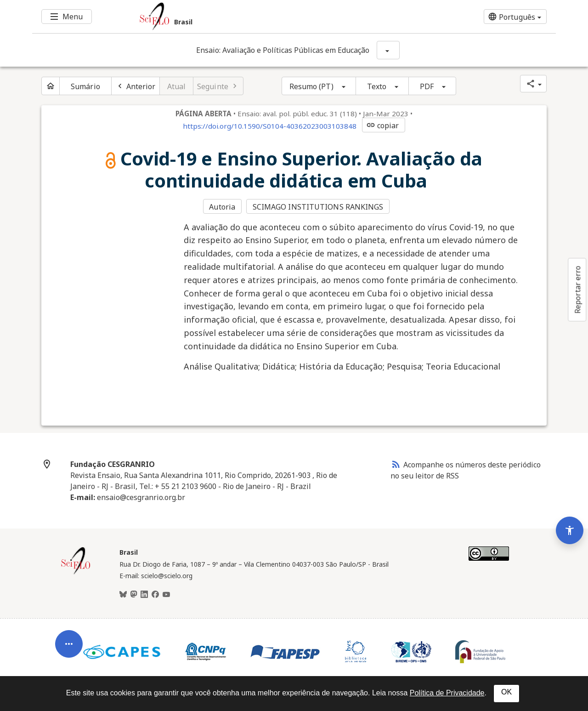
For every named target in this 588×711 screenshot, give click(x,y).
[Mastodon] (134, 595)
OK (506, 692)
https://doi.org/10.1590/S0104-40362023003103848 (270, 126)
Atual (177, 86)
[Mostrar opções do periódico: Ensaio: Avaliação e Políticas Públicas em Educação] (388, 50)
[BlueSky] (123, 595)
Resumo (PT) (311, 86)
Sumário (85, 86)
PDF (427, 86)
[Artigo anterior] (136, 86)
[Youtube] (166, 595)
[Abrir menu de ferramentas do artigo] (69, 647)
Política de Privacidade (447, 693)
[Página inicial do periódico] (51, 86)
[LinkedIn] (144, 595)
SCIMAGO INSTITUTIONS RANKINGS (318, 207)
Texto (377, 86)
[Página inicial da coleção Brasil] (76, 573)
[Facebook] (155, 595)
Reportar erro (577, 290)
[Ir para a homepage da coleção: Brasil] (250, 17)
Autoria (222, 207)
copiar (383, 125)
